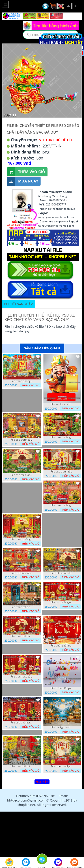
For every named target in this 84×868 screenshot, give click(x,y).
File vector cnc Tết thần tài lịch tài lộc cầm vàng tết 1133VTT (62, 404)
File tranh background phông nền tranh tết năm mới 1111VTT (62, 766)
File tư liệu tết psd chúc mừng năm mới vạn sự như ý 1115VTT (62, 688)
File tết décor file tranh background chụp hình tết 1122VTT (62, 573)
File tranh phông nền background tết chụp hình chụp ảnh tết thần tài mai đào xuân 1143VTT (22, 381)
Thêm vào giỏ (26, 172)
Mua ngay (23, 181)
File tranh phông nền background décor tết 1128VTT (62, 437)
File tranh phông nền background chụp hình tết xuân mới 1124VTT (22, 539)
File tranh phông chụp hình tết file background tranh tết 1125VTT (62, 505)
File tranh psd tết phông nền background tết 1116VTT (22, 677)
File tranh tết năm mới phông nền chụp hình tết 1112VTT (22, 766)
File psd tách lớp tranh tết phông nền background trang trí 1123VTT (22, 573)
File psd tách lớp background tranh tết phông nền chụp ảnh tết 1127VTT (22, 475)
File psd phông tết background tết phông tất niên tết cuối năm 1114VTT (22, 723)
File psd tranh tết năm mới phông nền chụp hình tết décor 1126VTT (62, 472)
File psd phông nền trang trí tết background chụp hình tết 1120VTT (62, 602)
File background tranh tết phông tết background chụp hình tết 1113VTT (62, 727)
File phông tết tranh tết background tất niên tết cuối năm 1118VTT (62, 646)
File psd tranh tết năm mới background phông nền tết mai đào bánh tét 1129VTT (22, 440)
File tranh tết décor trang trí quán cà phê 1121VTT (22, 607)
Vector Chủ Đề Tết (56, 140)
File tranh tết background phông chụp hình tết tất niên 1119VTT (22, 636)
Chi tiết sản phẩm (19, 304)
